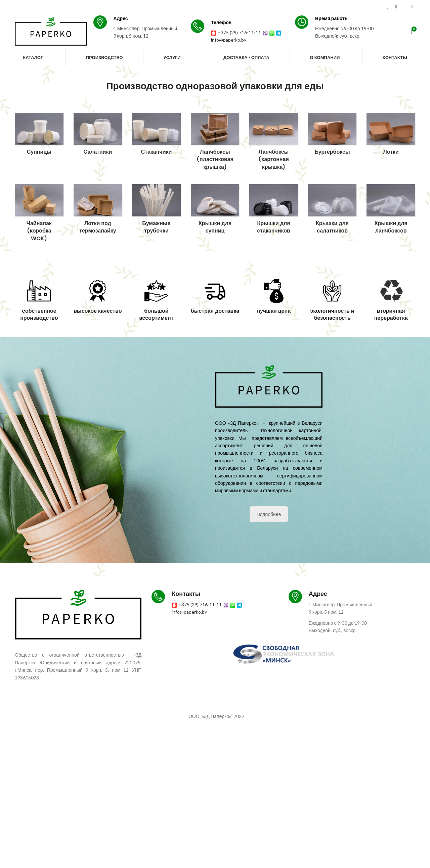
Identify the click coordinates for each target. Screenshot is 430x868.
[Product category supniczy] (39, 136)
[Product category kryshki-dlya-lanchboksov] (391, 211)
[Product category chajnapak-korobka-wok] (39, 215)
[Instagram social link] (407, 7)
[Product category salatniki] (98, 136)
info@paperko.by (237, 40)
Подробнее (269, 514)
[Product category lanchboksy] (215, 143)
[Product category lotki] (391, 136)
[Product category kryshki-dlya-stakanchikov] (274, 211)
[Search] (388, 7)
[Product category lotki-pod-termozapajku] (98, 211)
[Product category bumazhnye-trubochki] (156, 211)
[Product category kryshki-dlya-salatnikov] (332, 211)
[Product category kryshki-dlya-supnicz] (215, 211)
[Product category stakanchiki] (156, 136)
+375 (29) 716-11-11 (245, 32)
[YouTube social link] (412, 7)
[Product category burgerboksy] (332, 136)
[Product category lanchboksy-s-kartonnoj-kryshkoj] (274, 143)
